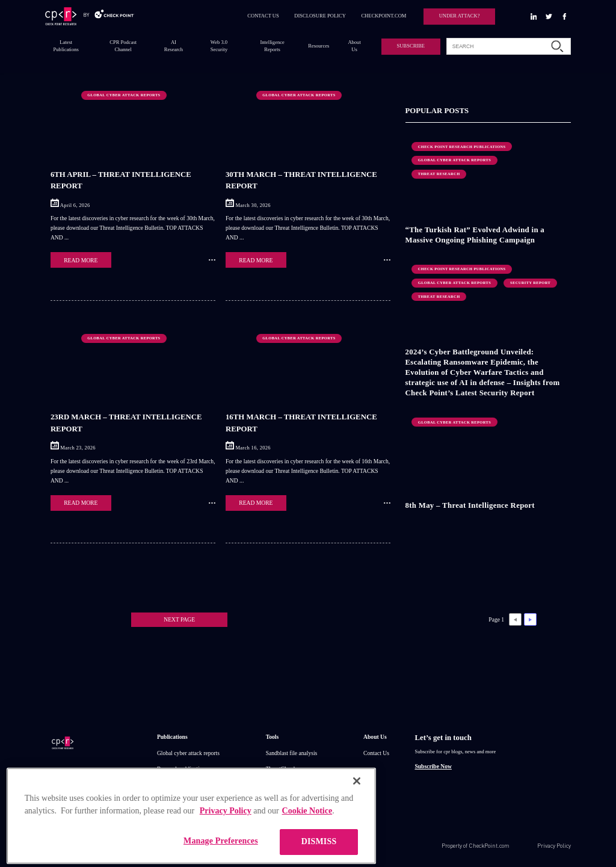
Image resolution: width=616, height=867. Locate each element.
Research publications (182, 769)
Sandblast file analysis (292, 753)
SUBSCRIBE (411, 46)
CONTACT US (263, 16)
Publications (172, 737)
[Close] (357, 798)
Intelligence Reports (273, 46)
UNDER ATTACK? (460, 16)
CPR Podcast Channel (123, 46)
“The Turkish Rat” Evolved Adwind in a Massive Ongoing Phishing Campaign (475, 235)
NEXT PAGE (179, 619)
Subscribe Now (433, 766)
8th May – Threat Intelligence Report (470, 505)
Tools (273, 737)
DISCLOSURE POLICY (320, 16)
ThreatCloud (280, 769)
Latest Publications (66, 46)
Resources (319, 46)
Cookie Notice (307, 828)
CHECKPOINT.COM (383, 16)
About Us (354, 46)
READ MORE (81, 260)
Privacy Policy (554, 845)
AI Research (174, 46)
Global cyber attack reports (188, 753)
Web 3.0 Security (219, 46)
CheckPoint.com (489, 845)
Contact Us (376, 753)
